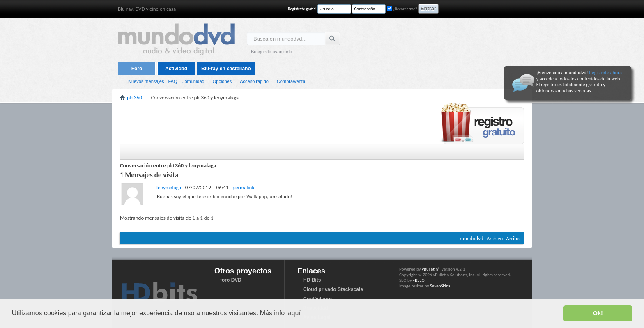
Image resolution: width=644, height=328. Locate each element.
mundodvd (472, 238)
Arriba (513, 238)
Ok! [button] (598, 313)
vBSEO (419, 280)
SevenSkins (440, 286)
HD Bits (312, 280)
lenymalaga (169, 187)
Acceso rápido (254, 81)
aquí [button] (294, 313)
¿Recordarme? (402, 9)
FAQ (172, 81)
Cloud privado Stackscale (333, 289)
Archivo (495, 238)
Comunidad (193, 81)
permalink (243, 187)
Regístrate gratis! (302, 9)
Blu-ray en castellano (226, 69)
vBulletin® (431, 269)
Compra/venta (291, 81)
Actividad (176, 69)
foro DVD (231, 280)
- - (205, 187)
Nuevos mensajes (146, 81)
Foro (137, 69)
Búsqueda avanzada (271, 52)
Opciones (222, 81)
